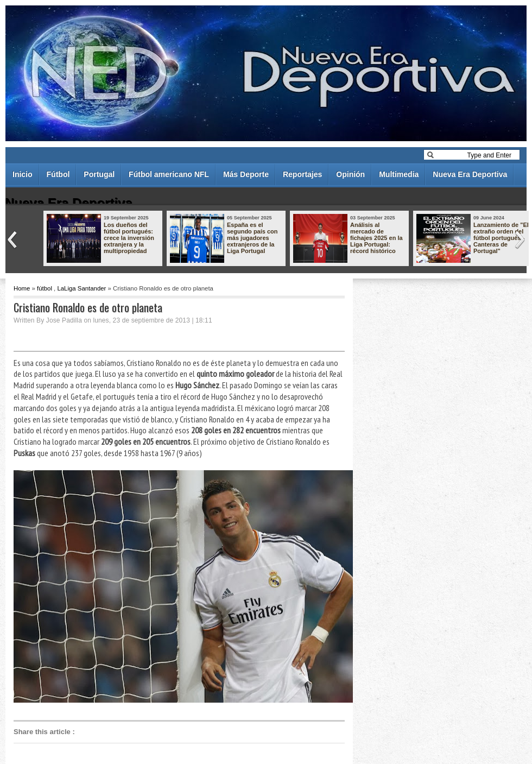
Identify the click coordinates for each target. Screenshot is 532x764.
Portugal (99, 174)
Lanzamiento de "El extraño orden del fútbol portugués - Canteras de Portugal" (501, 238)
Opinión (350, 174)
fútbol (45, 288)
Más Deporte (246, 174)
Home (22, 288)
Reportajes (302, 174)
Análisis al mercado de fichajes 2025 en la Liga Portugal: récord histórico (376, 238)
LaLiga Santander (81, 288)
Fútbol (58, 174)
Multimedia (399, 174)
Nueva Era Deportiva (470, 174)
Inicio (23, 174)
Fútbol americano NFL (169, 174)
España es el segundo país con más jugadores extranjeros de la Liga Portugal (252, 238)
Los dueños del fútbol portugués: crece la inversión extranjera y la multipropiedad (129, 238)
